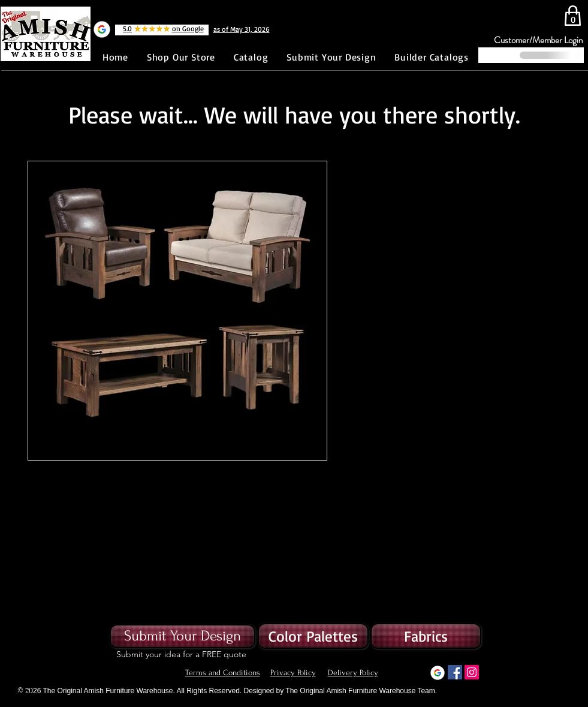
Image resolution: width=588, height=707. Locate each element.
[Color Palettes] (313, 636)
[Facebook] (455, 672)
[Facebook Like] (41, 64)
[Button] (16, 692)
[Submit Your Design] (183, 636)
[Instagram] (472, 672)
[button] (426, 636)
